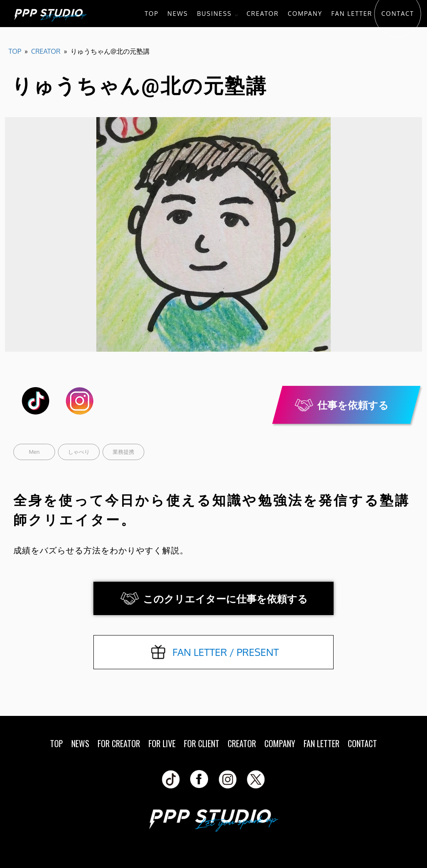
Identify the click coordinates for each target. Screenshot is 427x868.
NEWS (178, 13)
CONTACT (398, 13)
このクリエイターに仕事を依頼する (225, 599)
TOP (152, 13)
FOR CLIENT (202, 743)
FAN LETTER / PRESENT (225, 652)
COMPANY (305, 13)
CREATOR (262, 13)
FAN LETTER (352, 13)
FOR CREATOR (119, 743)
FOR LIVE (162, 743)
